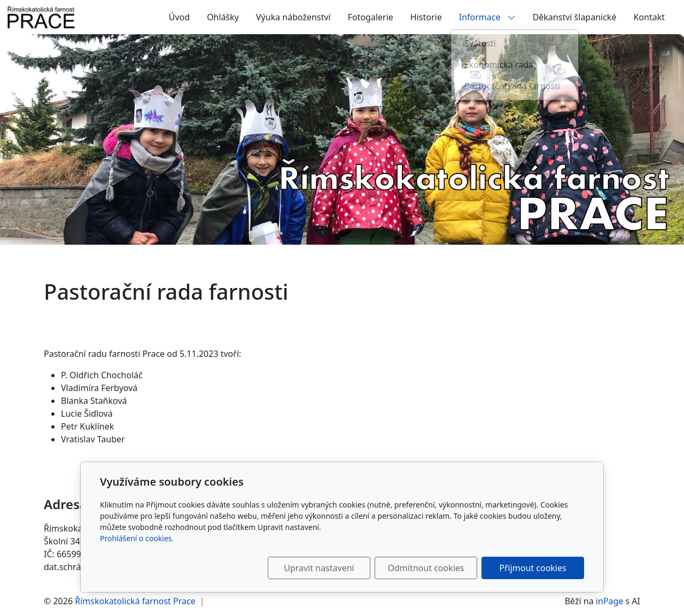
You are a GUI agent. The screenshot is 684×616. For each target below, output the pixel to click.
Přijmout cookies (533, 568)
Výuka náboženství (293, 17)
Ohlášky (223, 17)
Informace (487, 17)
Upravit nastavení (319, 568)
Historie (426, 17)
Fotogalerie (371, 17)
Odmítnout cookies (426, 568)
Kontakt (649, 17)
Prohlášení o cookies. (137, 538)
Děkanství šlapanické (575, 17)
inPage (610, 601)
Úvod (179, 17)
